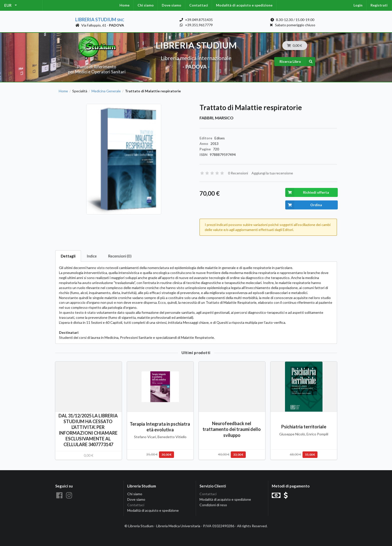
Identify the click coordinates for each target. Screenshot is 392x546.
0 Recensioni (238, 173)
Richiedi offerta (307, 192)
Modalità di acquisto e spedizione (244, 5)
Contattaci (199, 5)
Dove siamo (171, 5)
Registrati (379, 5)
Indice (92, 256)
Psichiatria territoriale (304, 427)
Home (124, 5)
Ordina (304, 205)
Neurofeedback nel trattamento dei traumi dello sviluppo (232, 429)
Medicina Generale (106, 91)
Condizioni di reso (213, 505)
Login (358, 5)
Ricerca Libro (297, 62)
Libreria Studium (100, 20)
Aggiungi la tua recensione (272, 173)
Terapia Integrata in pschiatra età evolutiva (160, 427)
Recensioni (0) (120, 256)
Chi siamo (146, 5)
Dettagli (68, 256)
